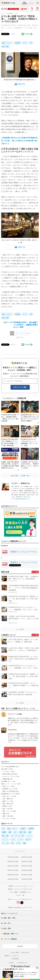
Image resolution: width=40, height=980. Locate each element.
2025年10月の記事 (13, 870)
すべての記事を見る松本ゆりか (21, 499)
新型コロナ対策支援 (9, 791)
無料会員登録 (24, 3)
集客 (4, 814)
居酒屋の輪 (6, 779)
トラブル (20, 839)
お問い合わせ (25, 953)
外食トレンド (7, 786)
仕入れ (19, 843)
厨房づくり (6, 801)
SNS (31, 43)
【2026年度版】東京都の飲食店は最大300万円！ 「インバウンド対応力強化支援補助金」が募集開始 (24, 588)
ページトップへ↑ (20, 851)
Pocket (27, 34)
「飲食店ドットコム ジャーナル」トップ (20, 886)
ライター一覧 (20, 895)
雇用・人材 (6, 816)
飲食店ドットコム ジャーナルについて (20, 889)
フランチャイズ (7, 819)
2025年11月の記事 (27, 866)
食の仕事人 (10, 13)
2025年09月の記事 (27, 870)
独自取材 (18, 43)
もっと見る (35, 572)
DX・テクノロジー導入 (18, 836)
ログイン (32, 3)
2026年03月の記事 (27, 857)
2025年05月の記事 (27, 879)
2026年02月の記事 (13, 862)
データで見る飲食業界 (8, 767)
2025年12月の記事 (13, 866)
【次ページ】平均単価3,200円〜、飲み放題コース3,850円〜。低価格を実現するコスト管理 (25, 325)
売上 (12, 843)
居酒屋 (4, 832)
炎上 (3, 828)
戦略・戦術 (23, 832)
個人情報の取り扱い (22, 963)
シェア (12, 34)
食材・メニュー (7, 811)
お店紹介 (23, 828)
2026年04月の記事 (13, 857)
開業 (25, 843)
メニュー (30, 836)
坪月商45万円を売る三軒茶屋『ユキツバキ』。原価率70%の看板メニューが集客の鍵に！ (23, 685)
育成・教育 (5, 46)
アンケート (5, 839)
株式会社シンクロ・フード (23, 908)
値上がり (28, 839)
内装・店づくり (7, 796)
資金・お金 (6, 809)
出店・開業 (6, 799)
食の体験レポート (7, 781)
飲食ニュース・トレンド (9, 784)
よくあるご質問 (14, 953)
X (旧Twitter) (15, 959)
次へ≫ (28, 333)
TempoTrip (12, 730)
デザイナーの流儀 (15, 714)
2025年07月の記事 (27, 875)
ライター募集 (13, 892)
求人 (15, 832)
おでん (25, 43)
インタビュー (9, 28)
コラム (13, 839)
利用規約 (11, 963)
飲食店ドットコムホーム (12, 956)
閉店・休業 (5, 836)
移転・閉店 (6, 804)
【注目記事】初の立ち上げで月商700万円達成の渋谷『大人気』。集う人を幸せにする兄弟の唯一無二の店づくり (20, 141)
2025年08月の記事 (13, 875)
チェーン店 (5, 843)
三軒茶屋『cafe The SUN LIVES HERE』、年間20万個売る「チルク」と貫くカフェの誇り (23, 619)
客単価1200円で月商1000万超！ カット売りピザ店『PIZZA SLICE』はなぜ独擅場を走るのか (23, 659)
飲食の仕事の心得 (8, 774)
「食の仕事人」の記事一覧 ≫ (20, 476)
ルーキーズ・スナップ (9, 776)
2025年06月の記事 (13, 879)
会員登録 (20, 946)
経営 (10, 832)
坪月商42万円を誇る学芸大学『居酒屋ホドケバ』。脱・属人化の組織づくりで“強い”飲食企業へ (23, 599)
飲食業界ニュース (8, 789)
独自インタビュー (7, 43)
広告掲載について (25, 892)
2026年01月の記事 (27, 862)
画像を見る (20, 84)
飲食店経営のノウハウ (21, 28)
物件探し (5, 806)
